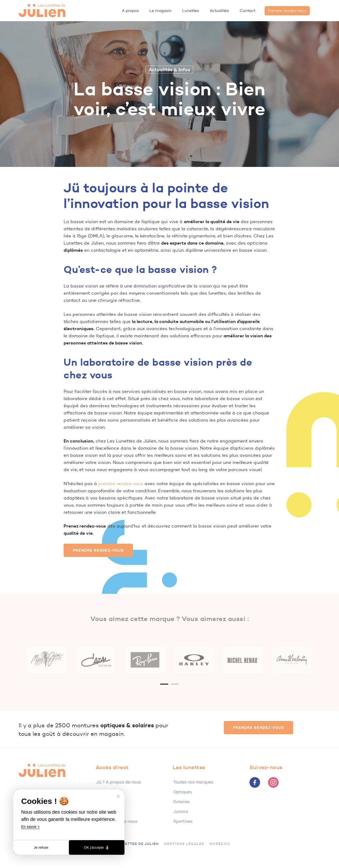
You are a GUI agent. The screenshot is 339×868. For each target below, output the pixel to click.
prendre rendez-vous (121, 484)
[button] (98, 550)
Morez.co (220, 844)
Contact (105, 811)
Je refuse (41, 847)
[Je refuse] (118, 796)
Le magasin (108, 792)
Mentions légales (184, 844)
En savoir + (30, 827)
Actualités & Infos (169, 70)
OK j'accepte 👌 (97, 847)
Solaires (181, 802)
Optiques (182, 792)
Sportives (183, 821)
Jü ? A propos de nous (119, 782)
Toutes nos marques (193, 782)
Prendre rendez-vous (117, 821)
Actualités (106, 802)
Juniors (181, 811)
